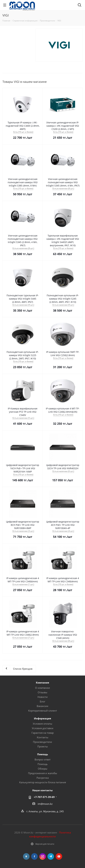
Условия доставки (43, 728)
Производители (42, 742)
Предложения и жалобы (43, 773)
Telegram (51, 856)
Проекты (43, 746)
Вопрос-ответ (43, 759)
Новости (43, 697)
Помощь (43, 764)
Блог (42, 701)
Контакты (43, 737)
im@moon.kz (45, 804)
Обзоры (43, 769)
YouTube (59, 856)
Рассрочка (43, 778)
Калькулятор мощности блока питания (43, 782)
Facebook (34, 856)
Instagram (43, 856)
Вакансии (42, 706)
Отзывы (42, 692)
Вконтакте (26, 856)
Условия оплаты (42, 724)
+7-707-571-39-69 (44, 797)
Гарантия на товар (43, 733)
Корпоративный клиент (43, 711)
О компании (42, 688)
